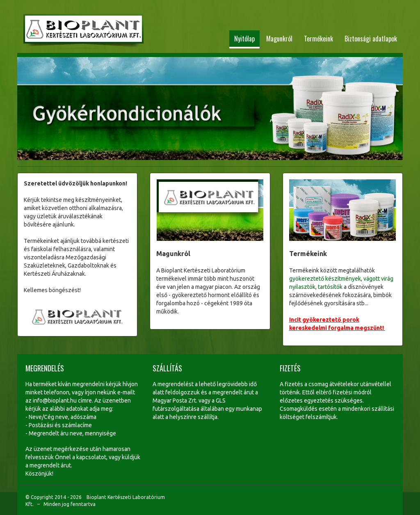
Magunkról (279, 39)
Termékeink (318, 39)
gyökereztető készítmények (325, 279)
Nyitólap (244, 39)
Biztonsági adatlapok (371, 39)
